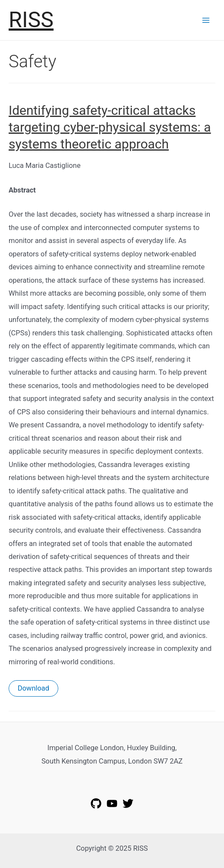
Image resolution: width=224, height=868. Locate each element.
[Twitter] (128, 803)
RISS (31, 20)
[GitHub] (96, 803)
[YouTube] (112, 803)
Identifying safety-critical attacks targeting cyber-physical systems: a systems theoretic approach (110, 127)
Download (33, 688)
